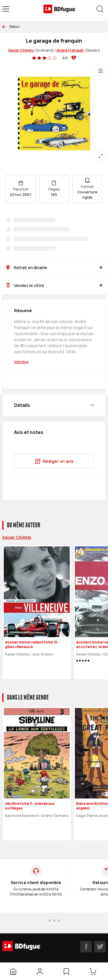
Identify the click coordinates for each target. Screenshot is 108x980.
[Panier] (94, 971)
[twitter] (100, 947)
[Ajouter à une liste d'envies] (101, 71)
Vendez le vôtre (54, 285)
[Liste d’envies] (66, 971)
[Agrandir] (101, 156)
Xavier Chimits (21, 50)
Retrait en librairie (54, 268)
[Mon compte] (40, 971)
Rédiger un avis (54, 461)
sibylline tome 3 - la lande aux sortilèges (30, 806)
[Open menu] (6, 9)
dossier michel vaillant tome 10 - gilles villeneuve (32, 645)
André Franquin (70, 50)
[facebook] (86, 947)
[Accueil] (13, 971)
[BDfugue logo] (59, 9)
